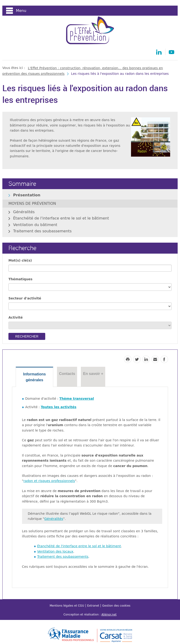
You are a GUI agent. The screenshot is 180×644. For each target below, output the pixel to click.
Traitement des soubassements (42, 231)
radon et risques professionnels (49, 481)
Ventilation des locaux (55, 551)
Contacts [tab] (67, 374)
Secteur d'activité (25, 298)
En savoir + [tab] (93, 374)
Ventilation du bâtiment (35, 225)
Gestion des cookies (116, 606)
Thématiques (20, 279)
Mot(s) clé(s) (20, 260)
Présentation (27, 195)
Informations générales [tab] (35, 377)
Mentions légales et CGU (67, 606)
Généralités (24, 212)
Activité (16, 317)
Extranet (93, 606)
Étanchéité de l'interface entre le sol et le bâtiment (61, 218)
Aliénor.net (109, 615)
